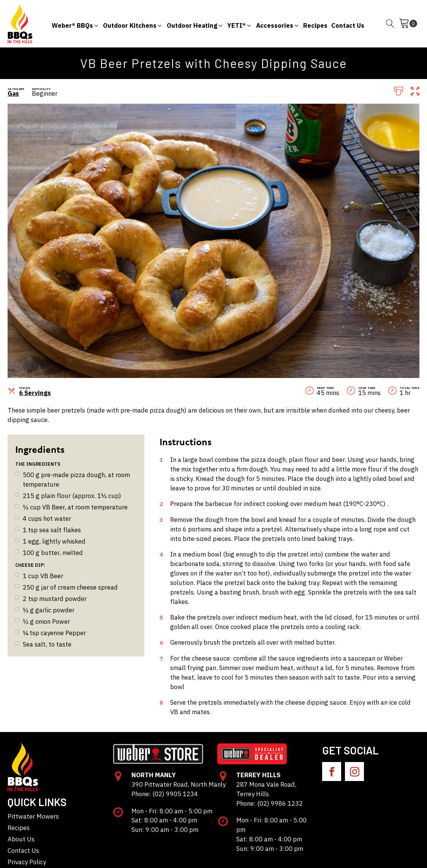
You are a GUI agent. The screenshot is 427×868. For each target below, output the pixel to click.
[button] (76, 24)
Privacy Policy (27, 862)
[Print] (399, 90)
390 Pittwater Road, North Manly (179, 784)
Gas (13, 93)
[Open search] (390, 24)
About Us (21, 839)
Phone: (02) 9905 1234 (165, 794)
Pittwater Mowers (33, 816)
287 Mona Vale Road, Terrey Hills (266, 789)
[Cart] (408, 24)
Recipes (19, 828)
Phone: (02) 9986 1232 (270, 803)
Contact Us (23, 851)
